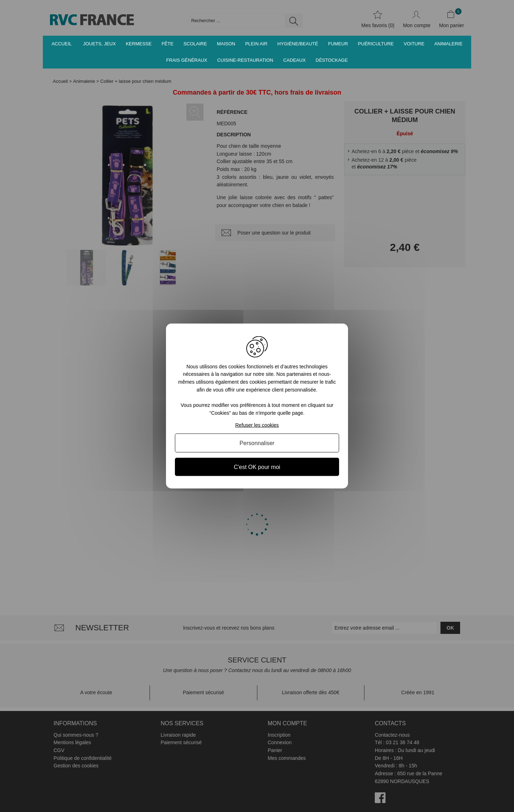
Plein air (256, 44)
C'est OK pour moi (257, 467)
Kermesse (138, 44)
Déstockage (332, 60)
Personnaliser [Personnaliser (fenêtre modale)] (257, 443)
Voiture (414, 44)
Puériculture (376, 44)
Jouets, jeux (100, 44)
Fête (168, 44)
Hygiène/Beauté (298, 44)
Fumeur (338, 44)
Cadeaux (294, 60)
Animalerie (449, 44)
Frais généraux (187, 60)
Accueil (61, 44)
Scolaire (195, 44)
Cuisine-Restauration (245, 60)
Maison (226, 44)
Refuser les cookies (257, 425)
